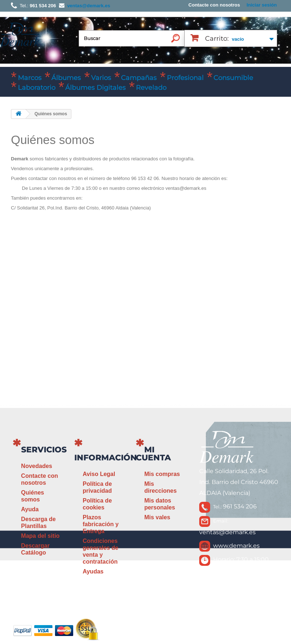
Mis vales (157, 517)
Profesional (185, 78)
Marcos (30, 78)
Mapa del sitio (40, 536)
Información (106, 458)
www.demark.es (236, 546)
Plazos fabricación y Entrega (101, 524)
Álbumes (66, 78)
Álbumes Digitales (95, 88)
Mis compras (162, 474)
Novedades (37, 466)
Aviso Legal (99, 474)
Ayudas (93, 571)
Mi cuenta (153, 454)
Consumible (233, 78)
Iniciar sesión (262, 5)
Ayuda (30, 509)
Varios (101, 78)
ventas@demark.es (227, 532)
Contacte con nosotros (214, 5)
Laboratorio (37, 88)
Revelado (151, 88)
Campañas (139, 78)
